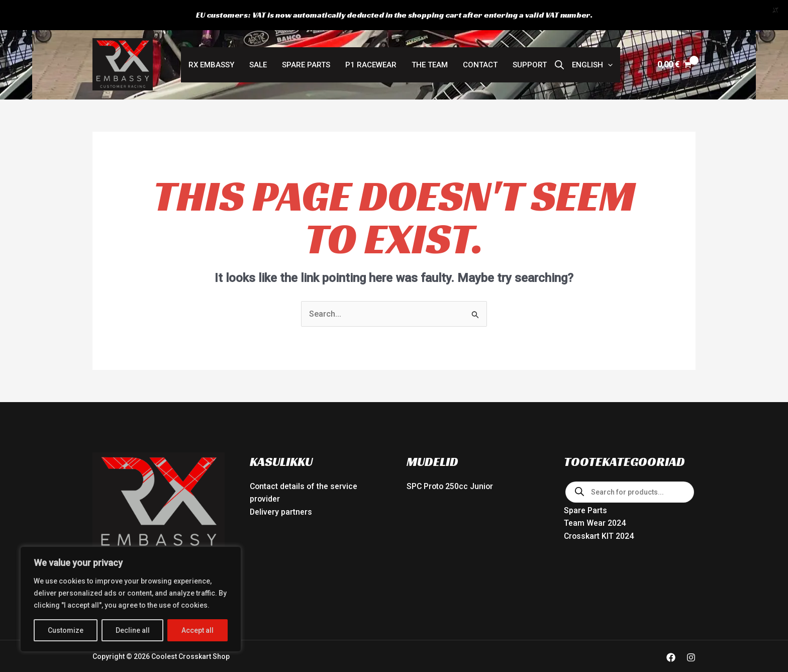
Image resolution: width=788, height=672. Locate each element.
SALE (258, 58)
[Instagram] (691, 651)
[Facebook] (671, 651)
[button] (592, 58)
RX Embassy (211, 58)
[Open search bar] (559, 58)
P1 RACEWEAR (371, 58)
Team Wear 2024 (595, 517)
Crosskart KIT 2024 (599, 530)
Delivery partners (281, 505)
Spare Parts (306, 58)
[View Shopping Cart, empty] (674, 58)
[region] (131, 599)
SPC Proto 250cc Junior (451, 480)
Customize (66, 630)
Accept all (198, 630)
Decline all (133, 630)
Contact (480, 58)
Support (530, 58)
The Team (430, 58)
